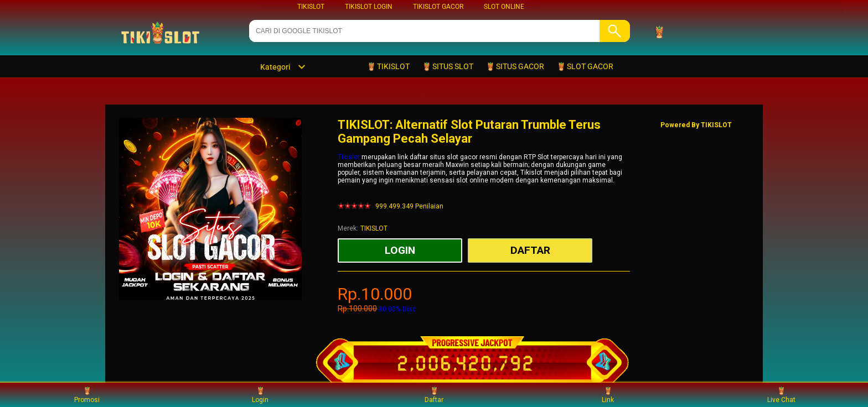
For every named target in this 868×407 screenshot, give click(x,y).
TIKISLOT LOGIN (369, 7)
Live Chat (781, 395)
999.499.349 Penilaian (409, 207)
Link (608, 395)
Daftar (434, 395)
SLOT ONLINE (504, 7)
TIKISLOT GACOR (438, 7)
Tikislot (349, 157)
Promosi (87, 395)
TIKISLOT (311, 7)
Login (260, 395)
